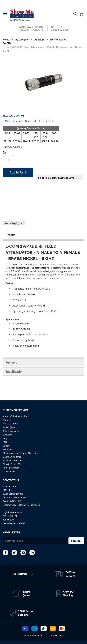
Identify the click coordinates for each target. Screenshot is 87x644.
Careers (6, 446)
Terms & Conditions (33, 636)
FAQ (5, 442)
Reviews (11, 362)
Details (10, 235)
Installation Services (12, 460)
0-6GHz (7, 43)
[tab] (43, 235)
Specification (14, 372)
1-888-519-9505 (20, 498)
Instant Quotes (10, 427)
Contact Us (8, 435)
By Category (22, 40)
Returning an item (11, 431)
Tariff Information (11, 468)
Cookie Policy (9, 471)
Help (5, 438)
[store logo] (25, 15)
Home (6, 40)
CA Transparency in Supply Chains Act (20, 453)
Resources (7, 449)
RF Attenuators (59, 40)
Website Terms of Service (14, 464)
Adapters (40, 40)
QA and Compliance (12, 457)
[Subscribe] (76, 541)
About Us (7, 420)
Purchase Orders (10, 424)
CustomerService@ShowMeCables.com (22, 505)
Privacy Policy (57, 636)
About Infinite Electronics (15, 416)
